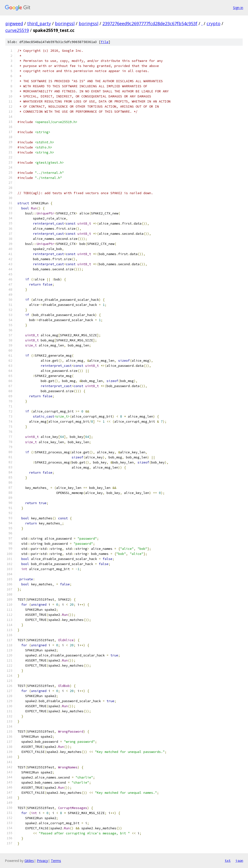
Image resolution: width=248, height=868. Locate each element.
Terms (56, 861)
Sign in (238, 8)
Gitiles (29, 861)
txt (228, 861)
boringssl (65, 23)
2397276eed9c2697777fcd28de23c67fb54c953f (150, 23)
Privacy (42, 861)
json (239, 861)
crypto (213, 23)
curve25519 (17, 30)
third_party (39, 23)
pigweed (14, 23)
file (105, 42)
